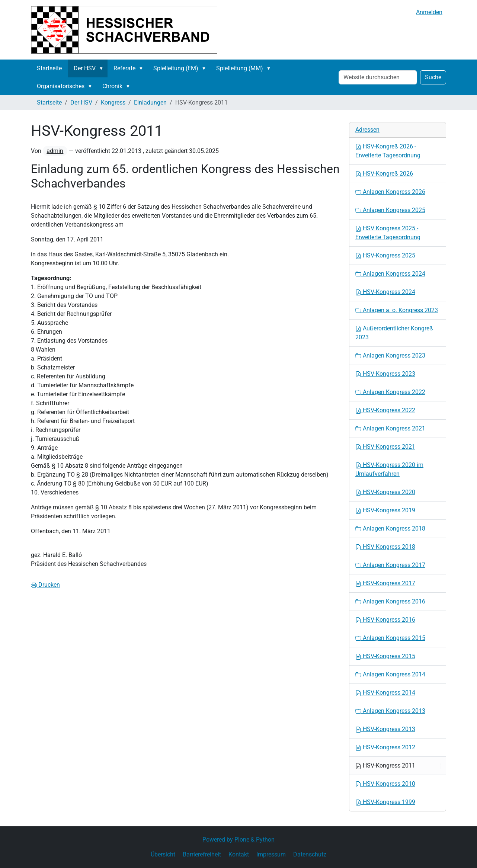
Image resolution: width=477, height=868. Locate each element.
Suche (433, 77)
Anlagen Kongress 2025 (390, 210)
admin (55, 151)
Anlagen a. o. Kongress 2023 (397, 310)
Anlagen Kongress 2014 (390, 674)
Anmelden (429, 12)
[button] (103, 68)
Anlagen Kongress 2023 (390, 355)
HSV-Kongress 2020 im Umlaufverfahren (389, 469)
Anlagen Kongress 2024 (390, 274)
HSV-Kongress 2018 (385, 547)
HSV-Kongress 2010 (385, 784)
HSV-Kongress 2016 (385, 620)
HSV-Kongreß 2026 (384, 174)
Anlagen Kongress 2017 (390, 565)
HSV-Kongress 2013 (385, 729)
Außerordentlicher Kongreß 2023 (394, 333)
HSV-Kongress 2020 (385, 492)
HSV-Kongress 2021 (385, 447)
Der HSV (85, 68)
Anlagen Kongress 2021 (390, 428)
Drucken (45, 585)
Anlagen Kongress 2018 (390, 529)
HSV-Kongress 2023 (385, 374)
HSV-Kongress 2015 (385, 656)
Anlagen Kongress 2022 (390, 392)
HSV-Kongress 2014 (385, 693)
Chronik (112, 86)
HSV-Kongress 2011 (385, 765)
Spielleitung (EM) (176, 68)
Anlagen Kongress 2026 (390, 192)
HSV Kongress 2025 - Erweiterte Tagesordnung (388, 233)
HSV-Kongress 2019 (385, 510)
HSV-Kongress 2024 (385, 292)
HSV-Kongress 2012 (385, 747)
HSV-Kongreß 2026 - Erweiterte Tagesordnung (388, 151)
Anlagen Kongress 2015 (390, 638)
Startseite (49, 68)
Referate (124, 68)
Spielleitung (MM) (240, 68)
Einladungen (150, 103)
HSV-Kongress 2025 (385, 255)
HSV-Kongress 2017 (385, 583)
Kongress (113, 103)
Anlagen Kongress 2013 (390, 711)
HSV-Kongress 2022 (385, 410)
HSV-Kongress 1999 (385, 802)
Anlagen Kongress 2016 (390, 601)
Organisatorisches (61, 86)
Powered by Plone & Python (238, 840)
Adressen (367, 130)
